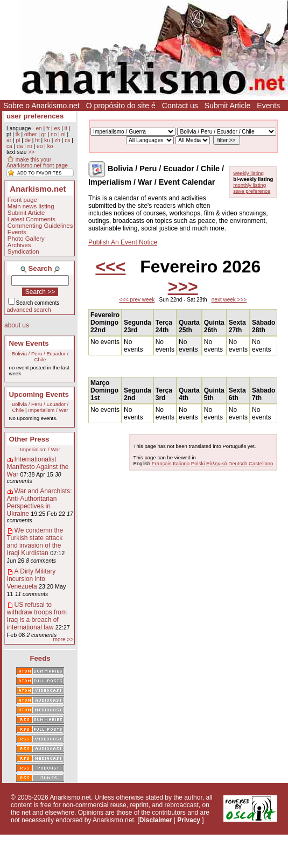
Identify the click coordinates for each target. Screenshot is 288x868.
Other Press (29, 439)
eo (40, 146)
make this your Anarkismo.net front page (37, 163)
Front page (22, 200)
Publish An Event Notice (123, 242)
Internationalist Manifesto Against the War (38, 467)
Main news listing (31, 206)
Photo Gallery (26, 239)
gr (44, 134)
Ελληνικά (216, 463)
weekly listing (248, 173)
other (30, 134)
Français (162, 463)
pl (18, 140)
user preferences (35, 116)
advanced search (29, 310)
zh (57, 140)
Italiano (181, 463)
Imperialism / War (48, 410)
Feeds (40, 658)
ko (50, 146)
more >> (63, 639)
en (38, 128)
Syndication (23, 251)
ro (30, 146)
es (57, 128)
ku (47, 140)
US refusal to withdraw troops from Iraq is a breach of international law (37, 616)
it (66, 128)
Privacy (189, 820)
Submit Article (228, 106)
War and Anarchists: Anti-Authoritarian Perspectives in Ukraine (40, 502)
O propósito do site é (121, 106)
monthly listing (250, 185)
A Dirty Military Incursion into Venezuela (31, 579)
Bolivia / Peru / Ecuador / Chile (40, 356)
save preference (252, 191)
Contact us (180, 106)
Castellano (261, 463)
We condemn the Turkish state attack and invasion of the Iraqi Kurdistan (35, 542)
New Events (29, 343)
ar (9, 140)
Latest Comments (31, 219)
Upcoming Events (39, 394)
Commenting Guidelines (40, 226)
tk (18, 134)
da (20, 146)
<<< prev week (137, 300)
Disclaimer (156, 820)
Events (268, 106)
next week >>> (229, 300)
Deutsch (238, 463)
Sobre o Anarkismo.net (41, 106)
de (28, 140)
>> (31, 152)
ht (37, 140)
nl (64, 134)
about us (17, 325)
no (54, 134)
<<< (110, 267)
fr (48, 128)
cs (67, 140)
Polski (198, 463)
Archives (19, 245)
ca (9, 146)
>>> (183, 286)
